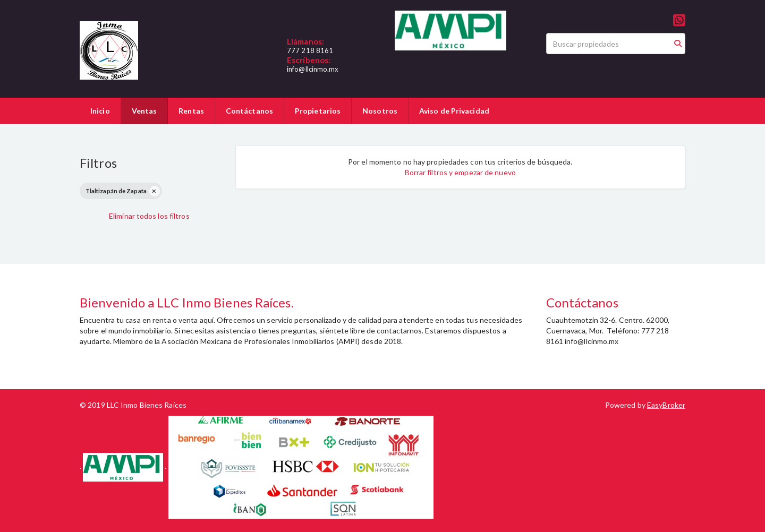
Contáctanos (249, 111)
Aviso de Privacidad (454, 111)
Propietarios (318, 111)
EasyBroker (666, 405)
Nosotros (380, 111)
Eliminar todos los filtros (149, 216)
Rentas (191, 111)
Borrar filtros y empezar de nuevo (460, 172)
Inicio (100, 111)
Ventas (144, 111)
